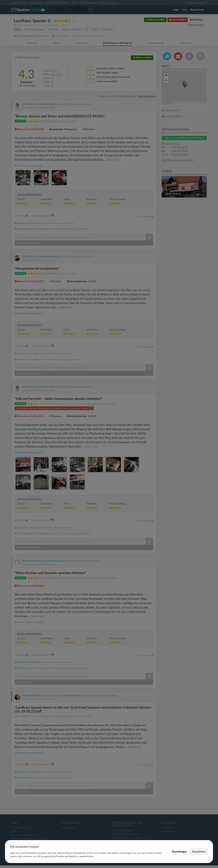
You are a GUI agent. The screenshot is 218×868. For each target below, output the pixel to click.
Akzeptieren (199, 851)
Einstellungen (179, 851)
